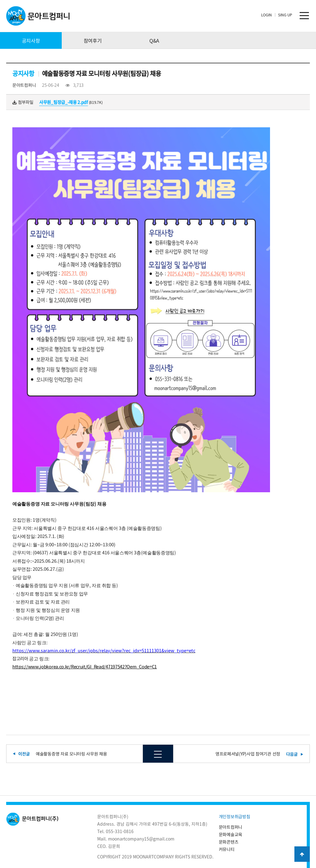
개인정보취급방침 (235, 816)
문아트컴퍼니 (231, 827)
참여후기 (93, 40)
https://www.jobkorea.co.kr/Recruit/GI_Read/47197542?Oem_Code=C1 (85, 667)
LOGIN (267, 15)
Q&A (154, 40)
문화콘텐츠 (229, 842)
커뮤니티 (227, 849)
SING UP (285, 15)
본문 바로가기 (0, 0)
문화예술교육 (231, 834)
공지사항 (31, 40)
